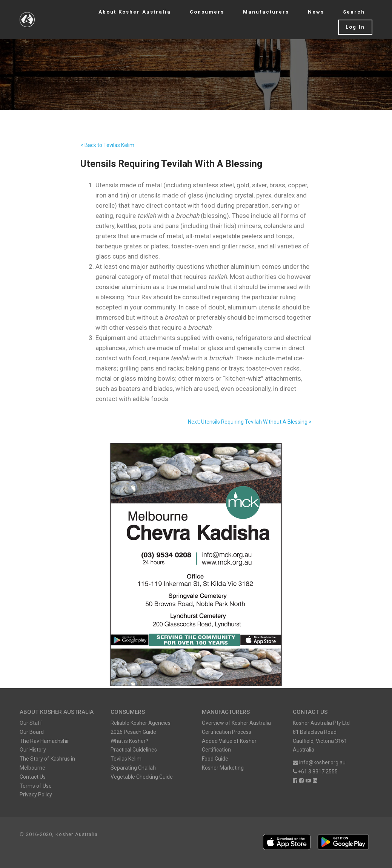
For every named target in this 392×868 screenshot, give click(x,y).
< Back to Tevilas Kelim (107, 145)
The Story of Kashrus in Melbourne (47, 763)
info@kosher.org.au (319, 762)
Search (354, 12)
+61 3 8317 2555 (315, 772)
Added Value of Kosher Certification (229, 746)
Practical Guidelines (134, 750)
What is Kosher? (129, 741)
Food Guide (215, 759)
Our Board (32, 732)
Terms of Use (36, 786)
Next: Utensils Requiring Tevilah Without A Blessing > (250, 422)
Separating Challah (133, 768)
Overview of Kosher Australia (236, 723)
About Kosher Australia (135, 12)
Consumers (207, 12)
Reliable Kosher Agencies (141, 723)
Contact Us (33, 777)
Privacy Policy (36, 795)
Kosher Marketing (223, 768)
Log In (355, 27)
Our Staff (31, 723)
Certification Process (227, 732)
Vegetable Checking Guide (142, 777)
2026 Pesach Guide (133, 732)
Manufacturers (266, 12)
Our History (33, 750)
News (316, 12)
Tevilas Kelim (126, 759)
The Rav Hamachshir (44, 741)
